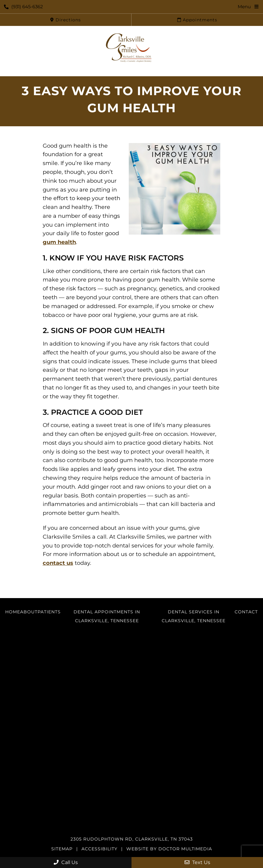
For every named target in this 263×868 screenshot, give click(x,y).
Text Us (197, 862)
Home (13, 612)
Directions (66, 20)
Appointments (197, 20)
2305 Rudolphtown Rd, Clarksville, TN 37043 (132, 839)
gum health (59, 242)
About (29, 612)
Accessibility (99, 849)
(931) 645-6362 (23, 7)
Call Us (66, 862)
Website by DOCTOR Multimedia (169, 849)
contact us (58, 563)
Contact (246, 612)
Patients (49, 612)
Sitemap (62, 849)
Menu (244, 7)
